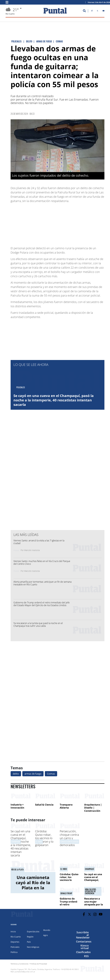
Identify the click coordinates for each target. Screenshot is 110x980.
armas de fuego (33, 774)
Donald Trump (66, 893)
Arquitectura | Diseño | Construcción (93, 808)
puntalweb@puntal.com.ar (25, 972)
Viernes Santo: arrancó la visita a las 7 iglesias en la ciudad (39, 542)
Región (30, 937)
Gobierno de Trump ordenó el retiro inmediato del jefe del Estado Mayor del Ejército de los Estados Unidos (42, 604)
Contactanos (84, 941)
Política (14, 952)
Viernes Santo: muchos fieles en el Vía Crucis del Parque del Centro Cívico (42, 562)
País (29, 942)
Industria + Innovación (17, 806)
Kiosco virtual (85, 947)
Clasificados (83, 952)
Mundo (47, 930)
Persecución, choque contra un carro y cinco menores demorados (69, 838)
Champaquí (16, 842)
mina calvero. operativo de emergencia (91, 891)
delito (16, 774)
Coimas (51, 774)
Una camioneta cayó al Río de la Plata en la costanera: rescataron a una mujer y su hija (33, 890)
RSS (86, 956)
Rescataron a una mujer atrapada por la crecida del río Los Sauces (94, 904)
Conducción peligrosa (69, 842)
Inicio (13, 932)
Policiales (15, 947)
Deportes (15, 942)
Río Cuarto (16, 937)
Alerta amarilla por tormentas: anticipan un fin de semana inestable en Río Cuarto (42, 583)
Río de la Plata (17, 870)
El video (39, 842)
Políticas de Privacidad (39, 964)
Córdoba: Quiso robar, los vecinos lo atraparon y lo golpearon (44, 838)
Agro (45, 935)
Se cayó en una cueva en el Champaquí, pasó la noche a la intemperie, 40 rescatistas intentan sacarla (54, 400)
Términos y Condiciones (19, 964)
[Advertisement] (81, 223)
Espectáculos (33, 932)
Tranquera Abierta (66, 806)
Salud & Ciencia (44, 805)
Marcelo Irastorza (32, 550)
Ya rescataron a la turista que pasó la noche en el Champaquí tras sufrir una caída (38, 625)
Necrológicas (33, 947)
